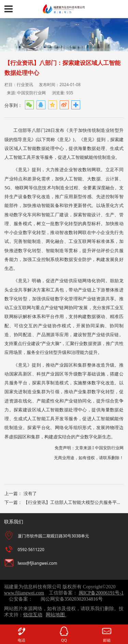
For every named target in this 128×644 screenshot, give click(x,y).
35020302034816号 (84, 599)
